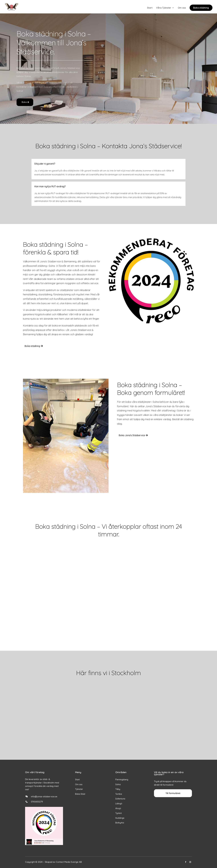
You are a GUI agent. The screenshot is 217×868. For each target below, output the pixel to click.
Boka (24, 102)
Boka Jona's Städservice (132, 435)
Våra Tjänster (164, 8)
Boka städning (201, 8)
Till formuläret (173, 793)
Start (150, 8)
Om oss (182, 8)
